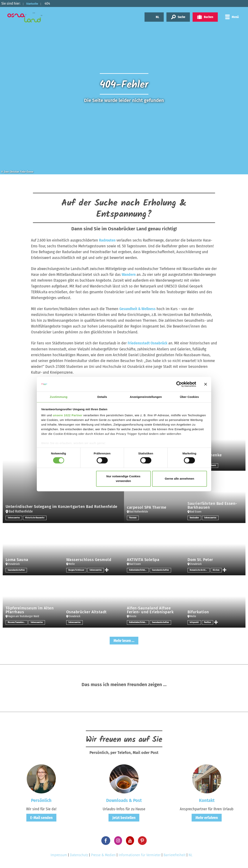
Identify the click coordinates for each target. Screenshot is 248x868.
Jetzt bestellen (124, 818)
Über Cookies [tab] (189, 397)
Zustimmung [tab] (59, 397)
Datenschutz (79, 855)
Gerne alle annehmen (180, 479)
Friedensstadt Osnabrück (148, 343)
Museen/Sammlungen (18, 622)
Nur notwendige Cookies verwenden (123, 479)
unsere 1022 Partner (68, 416)
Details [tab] (102, 397)
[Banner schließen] (206, 384)
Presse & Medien (103, 855)
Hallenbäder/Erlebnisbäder (139, 570)
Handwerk (213, 465)
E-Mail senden (41, 818)
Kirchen (216, 570)
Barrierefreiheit (175, 855)
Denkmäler (195, 518)
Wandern (129, 274)
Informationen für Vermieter (140, 855)
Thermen (133, 518)
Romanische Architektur (200, 570)
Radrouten (107, 240)
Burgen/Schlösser (77, 570)
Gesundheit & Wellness (138, 309)
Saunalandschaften (17, 570)
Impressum (59, 855)
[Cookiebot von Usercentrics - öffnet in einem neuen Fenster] (179, 384)
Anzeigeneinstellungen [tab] (146, 397)
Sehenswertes (14, 518)
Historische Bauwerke (36, 518)
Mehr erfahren (207, 818)
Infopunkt (194, 622)
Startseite (34, 3)
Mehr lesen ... (124, 641)
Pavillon (208, 622)
